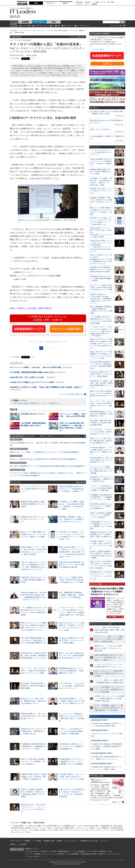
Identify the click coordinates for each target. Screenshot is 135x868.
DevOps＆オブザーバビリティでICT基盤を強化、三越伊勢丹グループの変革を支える (33, 731)
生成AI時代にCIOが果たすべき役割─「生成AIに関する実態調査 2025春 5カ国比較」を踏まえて (46, 387)
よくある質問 (22, 844)
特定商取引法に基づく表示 (89, 841)
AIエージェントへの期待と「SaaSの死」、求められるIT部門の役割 (35, 367)
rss (18, 17)
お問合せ (13, 844)
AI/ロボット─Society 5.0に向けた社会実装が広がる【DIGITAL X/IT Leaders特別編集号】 (43, 459)
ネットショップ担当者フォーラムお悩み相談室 (64, 854)
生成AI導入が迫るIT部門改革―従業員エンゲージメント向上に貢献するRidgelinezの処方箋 (71, 565)
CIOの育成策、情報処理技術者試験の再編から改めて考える (32, 372)
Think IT (54, 851)
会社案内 (59, 841)
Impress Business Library (99, 44)
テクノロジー (39, 22)
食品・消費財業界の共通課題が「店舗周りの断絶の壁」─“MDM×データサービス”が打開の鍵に (72, 595)
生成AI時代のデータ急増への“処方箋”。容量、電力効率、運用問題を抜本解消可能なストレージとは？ (34, 655)
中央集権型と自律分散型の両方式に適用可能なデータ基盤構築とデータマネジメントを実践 (33, 746)
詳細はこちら (117, 802)
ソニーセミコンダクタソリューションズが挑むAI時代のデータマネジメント (33, 489)
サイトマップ (104, 841)
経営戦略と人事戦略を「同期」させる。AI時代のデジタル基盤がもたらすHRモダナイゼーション (71, 519)
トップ (14, 24)
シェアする (15, 58)
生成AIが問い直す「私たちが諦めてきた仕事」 (27, 377)
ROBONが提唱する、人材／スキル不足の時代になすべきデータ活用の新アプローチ (33, 716)
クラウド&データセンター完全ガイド (37, 851)
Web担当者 (79, 2)
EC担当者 (87, 2)
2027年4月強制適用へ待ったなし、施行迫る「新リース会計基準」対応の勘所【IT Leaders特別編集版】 (47, 444)
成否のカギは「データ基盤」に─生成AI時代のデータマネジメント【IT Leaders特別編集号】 (45, 452)
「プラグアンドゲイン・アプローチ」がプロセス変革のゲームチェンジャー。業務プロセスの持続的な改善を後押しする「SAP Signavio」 (71, 613)
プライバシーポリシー (72, 841)
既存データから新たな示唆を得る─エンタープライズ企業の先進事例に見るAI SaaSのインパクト (71, 655)
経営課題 (25, 22)
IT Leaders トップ (16, 31)
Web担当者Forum (63, 851)
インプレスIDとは (98, 49)
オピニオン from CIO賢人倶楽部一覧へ (72, 394)
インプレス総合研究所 (78, 851)
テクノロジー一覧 (29, 31)
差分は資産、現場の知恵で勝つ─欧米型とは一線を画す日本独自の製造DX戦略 (33, 686)
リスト (32, 59)
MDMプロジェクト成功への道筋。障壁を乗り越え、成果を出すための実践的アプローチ (33, 701)
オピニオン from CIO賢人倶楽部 (57, 31)
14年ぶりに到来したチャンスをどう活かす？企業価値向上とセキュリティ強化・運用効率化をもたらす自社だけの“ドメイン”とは (101, 259)
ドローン (87, 4)
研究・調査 (111, 2)
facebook (15, 17)
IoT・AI (103, 2)
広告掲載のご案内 (49, 841)
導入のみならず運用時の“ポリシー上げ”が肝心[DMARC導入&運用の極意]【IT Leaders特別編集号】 (47, 466)
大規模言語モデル (54, 403)
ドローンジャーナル (113, 854)
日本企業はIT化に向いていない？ (33, 414)
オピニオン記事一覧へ (78, 37)
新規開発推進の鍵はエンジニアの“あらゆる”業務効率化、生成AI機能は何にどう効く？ (71, 671)
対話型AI (33, 403)
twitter (11, 17)
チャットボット (42, 403)
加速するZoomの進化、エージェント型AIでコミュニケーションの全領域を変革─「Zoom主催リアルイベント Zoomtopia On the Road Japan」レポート (72, 552)
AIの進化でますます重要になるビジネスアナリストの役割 (32, 382)
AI (53, 26)
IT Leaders (23, 11)
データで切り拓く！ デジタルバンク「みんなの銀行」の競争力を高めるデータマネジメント (72, 686)
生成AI (20, 403)
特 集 (54, 22)
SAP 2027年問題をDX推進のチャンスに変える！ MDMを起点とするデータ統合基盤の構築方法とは (33, 640)
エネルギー (79, 4)
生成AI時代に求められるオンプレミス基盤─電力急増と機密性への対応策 (33, 580)
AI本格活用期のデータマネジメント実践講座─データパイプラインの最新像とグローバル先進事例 (71, 761)
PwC (15, 403)
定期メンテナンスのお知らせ (100, 129)
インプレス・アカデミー (33, 857)
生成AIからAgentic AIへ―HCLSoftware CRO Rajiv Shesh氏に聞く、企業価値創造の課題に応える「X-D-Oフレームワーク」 (101, 299)
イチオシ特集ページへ (115, 617)
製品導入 (65, 3)
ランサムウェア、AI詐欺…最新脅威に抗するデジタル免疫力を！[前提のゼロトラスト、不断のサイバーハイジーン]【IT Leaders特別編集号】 (48, 474)
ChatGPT (26, 403)
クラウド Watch (92, 851)
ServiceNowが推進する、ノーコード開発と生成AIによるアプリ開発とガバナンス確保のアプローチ (71, 701)
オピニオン (41, 31)
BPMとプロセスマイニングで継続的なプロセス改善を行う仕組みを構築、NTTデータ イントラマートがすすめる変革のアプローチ (101, 344)
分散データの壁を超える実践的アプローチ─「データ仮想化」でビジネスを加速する (33, 761)
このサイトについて (16, 841)
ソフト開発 (96, 2)
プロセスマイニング (42, 26)
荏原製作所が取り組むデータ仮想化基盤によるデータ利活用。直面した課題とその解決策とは (33, 777)
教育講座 (94, 4)
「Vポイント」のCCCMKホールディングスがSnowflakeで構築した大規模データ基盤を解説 (71, 731)
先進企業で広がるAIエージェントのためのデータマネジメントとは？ (33, 519)
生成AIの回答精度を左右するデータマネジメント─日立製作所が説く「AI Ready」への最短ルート (71, 489)
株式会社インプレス (32, 849)
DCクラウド (51, 3)
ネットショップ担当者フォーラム (36, 854)
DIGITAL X (102, 854)
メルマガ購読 (37, 841)
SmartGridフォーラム (105, 851)
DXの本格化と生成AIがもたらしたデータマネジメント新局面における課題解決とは (71, 746)
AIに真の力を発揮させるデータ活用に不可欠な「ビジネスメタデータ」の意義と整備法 (71, 640)
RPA (59, 26)
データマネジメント (84, 26)
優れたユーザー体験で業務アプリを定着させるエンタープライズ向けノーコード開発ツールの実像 (33, 534)
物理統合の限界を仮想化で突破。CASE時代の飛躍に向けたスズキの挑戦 (33, 504)
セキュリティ (69, 26)
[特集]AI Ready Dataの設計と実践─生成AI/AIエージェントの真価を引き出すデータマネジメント (107, 591)
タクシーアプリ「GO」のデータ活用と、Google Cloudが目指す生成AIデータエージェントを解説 (34, 671)
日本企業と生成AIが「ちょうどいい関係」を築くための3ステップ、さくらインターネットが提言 (71, 777)
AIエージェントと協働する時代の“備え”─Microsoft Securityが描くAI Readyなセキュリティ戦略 (71, 580)
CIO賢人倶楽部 (32, 55)
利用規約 (28, 841)
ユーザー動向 (27, 26)
